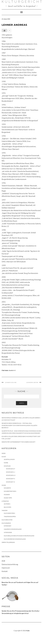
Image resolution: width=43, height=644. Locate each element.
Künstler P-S (10, 479)
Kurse (6, 463)
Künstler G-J (11, 472)
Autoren (7, 504)
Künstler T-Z (10, 482)
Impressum (6, 568)
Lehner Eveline (11, 382)
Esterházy (8, 526)
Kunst (4, 457)
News (4, 453)
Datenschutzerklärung (10, 564)
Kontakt (5, 571)
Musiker (7, 495)
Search (22, 403)
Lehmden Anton (32, 382)
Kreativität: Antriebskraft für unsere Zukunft (19, 442)
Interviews (8, 532)
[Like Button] (4, 30)
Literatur (5, 501)
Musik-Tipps (8, 498)
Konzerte (7, 488)
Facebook (20, 582)
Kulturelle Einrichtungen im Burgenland (19, 536)
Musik (4, 485)
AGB (3, 561)
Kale (28, 631)
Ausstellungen (9, 459)
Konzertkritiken (10, 491)
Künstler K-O (12, 370)
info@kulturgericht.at (21, 613)
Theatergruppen (10, 517)
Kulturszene (6, 523)
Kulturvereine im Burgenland (15, 539)
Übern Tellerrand (8, 542)
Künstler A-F (11, 469)
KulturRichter (7, 520)
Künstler (7, 466)
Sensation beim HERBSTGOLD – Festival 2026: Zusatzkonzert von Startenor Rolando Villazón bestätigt (19, 425)
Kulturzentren (9, 513)
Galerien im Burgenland (13, 529)
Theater (5, 510)
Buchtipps (7, 507)
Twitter (4, 585)
